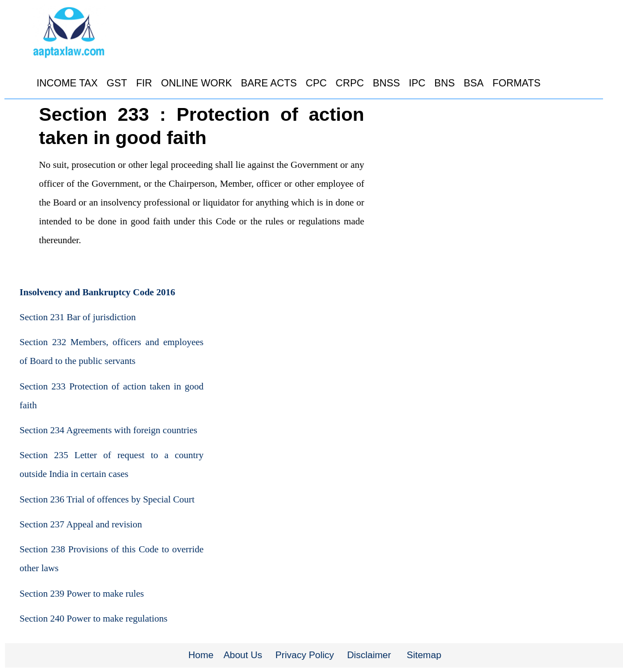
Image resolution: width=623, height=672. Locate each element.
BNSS (386, 83)
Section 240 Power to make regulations (93, 619)
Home (201, 655)
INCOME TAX (67, 83)
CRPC (349, 83)
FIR (144, 83)
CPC (316, 83)
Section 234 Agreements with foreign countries (108, 430)
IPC (417, 83)
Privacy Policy (305, 655)
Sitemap (424, 655)
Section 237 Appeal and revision (81, 524)
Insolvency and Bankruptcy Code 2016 (97, 292)
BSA (474, 83)
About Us (243, 655)
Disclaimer (369, 655)
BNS (445, 83)
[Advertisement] (505, 186)
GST (117, 83)
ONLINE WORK (196, 83)
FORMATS (517, 83)
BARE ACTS (269, 83)
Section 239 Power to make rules (81, 594)
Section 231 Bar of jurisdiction (78, 317)
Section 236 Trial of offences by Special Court (107, 499)
